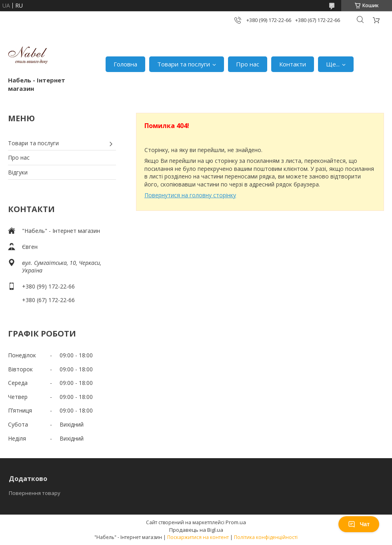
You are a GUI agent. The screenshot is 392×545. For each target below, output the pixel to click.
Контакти (293, 64)
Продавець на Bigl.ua (196, 530)
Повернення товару (35, 493)
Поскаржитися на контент (198, 537)
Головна (125, 64)
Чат (359, 524)
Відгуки (18, 172)
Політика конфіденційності (266, 537)
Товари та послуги (184, 64)
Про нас (248, 64)
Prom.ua (236, 522)
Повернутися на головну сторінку (190, 195)
